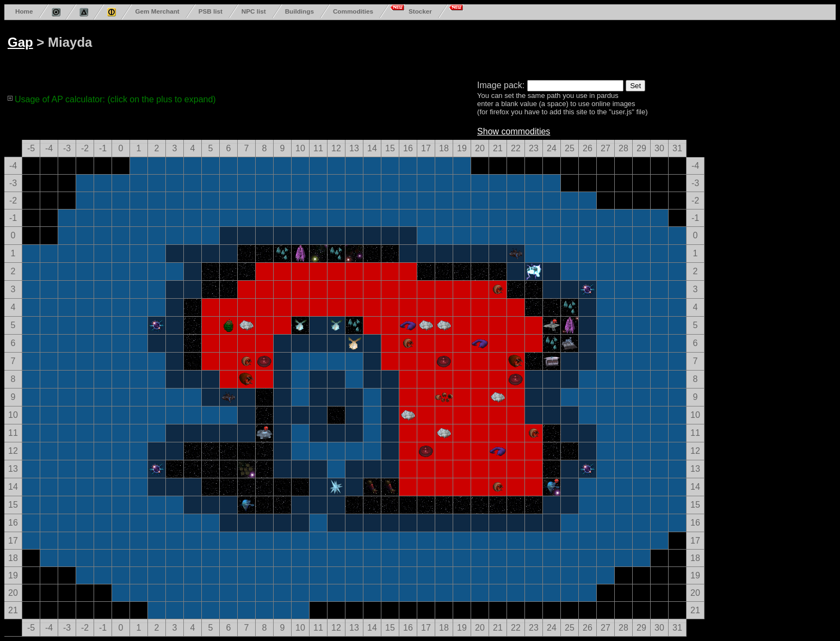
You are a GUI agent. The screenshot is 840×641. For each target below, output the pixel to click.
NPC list (254, 11)
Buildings (299, 11)
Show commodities (514, 131)
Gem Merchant (157, 11)
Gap (20, 42)
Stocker (420, 11)
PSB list (211, 11)
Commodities (353, 11)
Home (24, 11)
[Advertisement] (420, 48)
